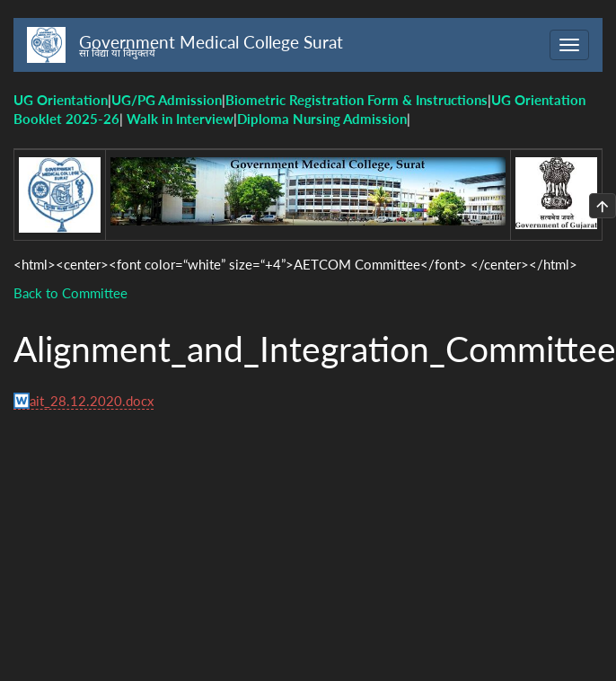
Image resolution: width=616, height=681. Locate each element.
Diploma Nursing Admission (322, 119)
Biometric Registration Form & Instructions (356, 100)
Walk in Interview (180, 119)
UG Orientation (61, 100)
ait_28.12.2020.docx (92, 401)
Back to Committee (70, 293)
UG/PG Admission (167, 100)
